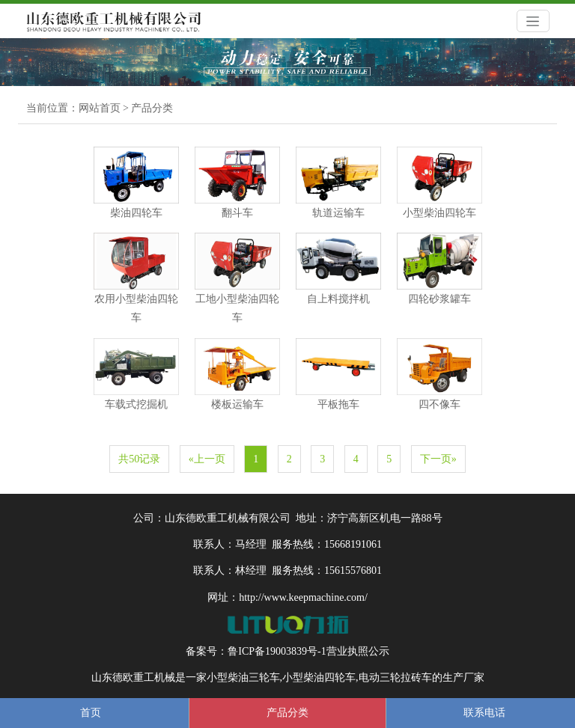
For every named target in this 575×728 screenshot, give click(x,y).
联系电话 (484, 713)
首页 (91, 713)
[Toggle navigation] (533, 21)
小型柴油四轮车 (319, 677)
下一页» (438, 459)
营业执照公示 (358, 651)
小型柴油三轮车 (243, 677)
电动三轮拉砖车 (395, 677)
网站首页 (100, 108)
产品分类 (152, 108)
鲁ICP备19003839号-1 (277, 651)
